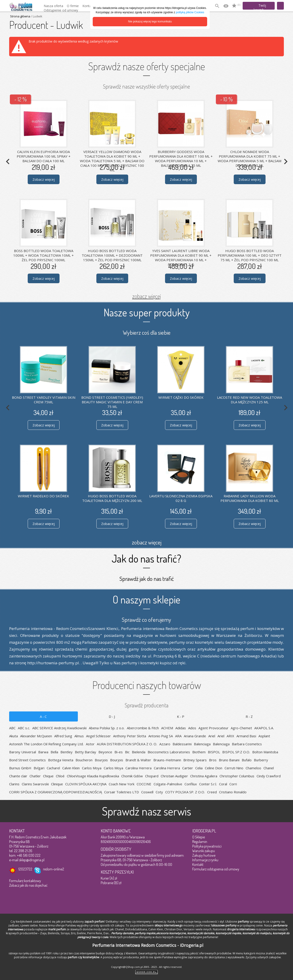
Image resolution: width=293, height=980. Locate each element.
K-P (181, 716)
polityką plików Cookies (190, 12)
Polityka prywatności (207, 846)
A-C (44, 716)
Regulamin (200, 842)
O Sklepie (199, 837)
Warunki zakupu (204, 851)
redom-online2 (54, 869)
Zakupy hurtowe (204, 855)
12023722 (25, 869)
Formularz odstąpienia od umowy (216, 869)
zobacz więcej (147, 296)
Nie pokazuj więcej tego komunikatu (150, 22)
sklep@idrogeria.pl (32, 860)
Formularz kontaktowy (25, 881)
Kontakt (198, 864)
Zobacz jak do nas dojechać (28, 885)
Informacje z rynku (205, 860)
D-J (112, 716)
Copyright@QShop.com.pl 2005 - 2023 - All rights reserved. (147, 967)
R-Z (250, 716)
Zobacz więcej (44, 179)
